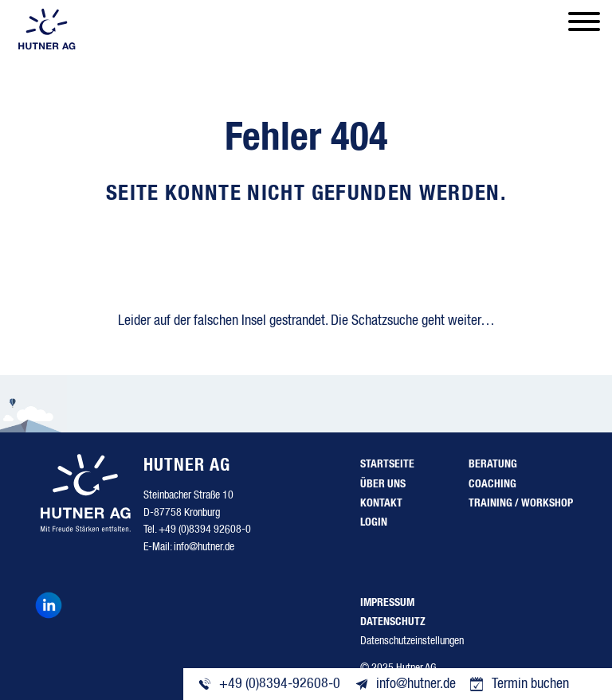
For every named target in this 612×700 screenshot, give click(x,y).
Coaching (492, 484)
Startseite (387, 464)
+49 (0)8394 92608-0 (205, 530)
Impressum (387, 603)
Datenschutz (393, 622)
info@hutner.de (204, 547)
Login (374, 522)
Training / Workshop (521, 503)
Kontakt (381, 503)
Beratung (493, 464)
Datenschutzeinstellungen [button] (412, 641)
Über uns (383, 484)
